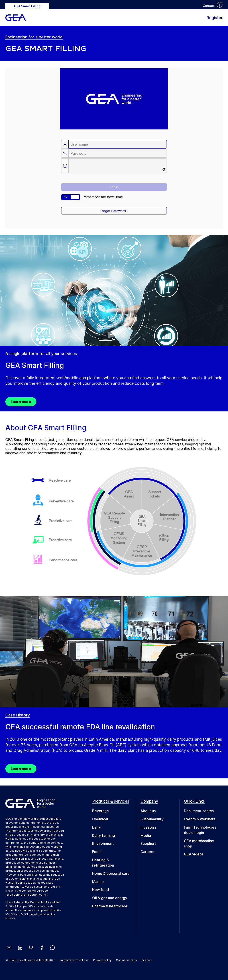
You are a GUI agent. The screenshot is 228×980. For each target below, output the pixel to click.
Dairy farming (104, 835)
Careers (147, 852)
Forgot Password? (114, 211)
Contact (209, 6)
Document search (199, 811)
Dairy (97, 827)
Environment (103, 843)
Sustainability (152, 819)
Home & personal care (111, 873)
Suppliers (148, 843)
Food (96, 852)
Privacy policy (102, 960)
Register (215, 18)
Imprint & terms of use (74, 960)
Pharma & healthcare (110, 906)
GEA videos (194, 854)
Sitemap (147, 960)
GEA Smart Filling (27, 6)
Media (146, 835)
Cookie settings (126, 960)
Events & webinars (200, 819)
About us (148, 811)
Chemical (100, 819)
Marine (98, 882)
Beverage (101, 811)
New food (101, 890)
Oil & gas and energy (110, 898)
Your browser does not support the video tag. (114, 99)
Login (114, 187)
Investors (148, 827)
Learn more (21, 402)
